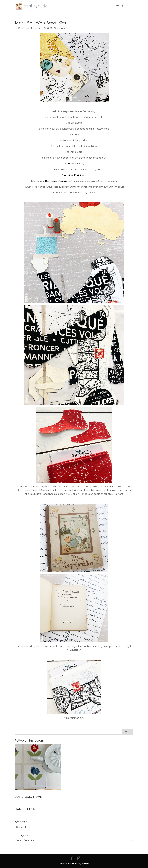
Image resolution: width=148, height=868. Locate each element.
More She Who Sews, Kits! (41, 23)
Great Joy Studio (28, 28)
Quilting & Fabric (63, 28)
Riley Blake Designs (56, 181)
